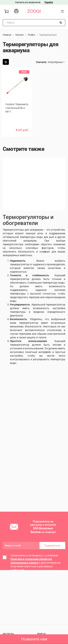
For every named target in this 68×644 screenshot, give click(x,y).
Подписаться (52, 546)
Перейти (49, 2)
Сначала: (41, 62)
